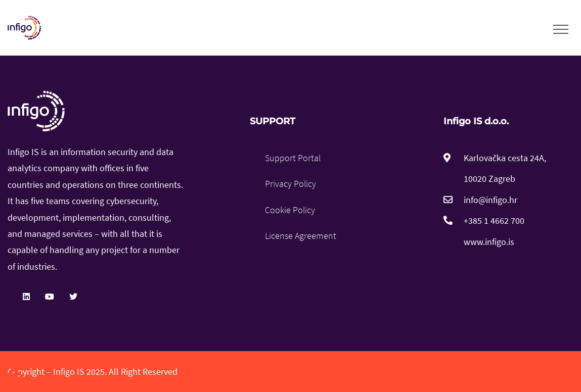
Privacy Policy (290, 184)
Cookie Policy (290, 210)
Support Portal (293, 158)
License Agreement (301, 236)
